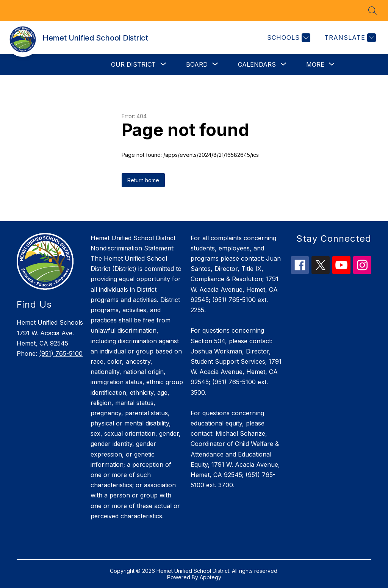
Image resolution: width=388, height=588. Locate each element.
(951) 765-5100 (61, 353)
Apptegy (210, 577)
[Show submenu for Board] (197, 64)
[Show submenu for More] (315, 64)
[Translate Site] (349, 38)
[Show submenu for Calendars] (257, 64)
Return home (143, 180)
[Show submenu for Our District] (133, 64)
